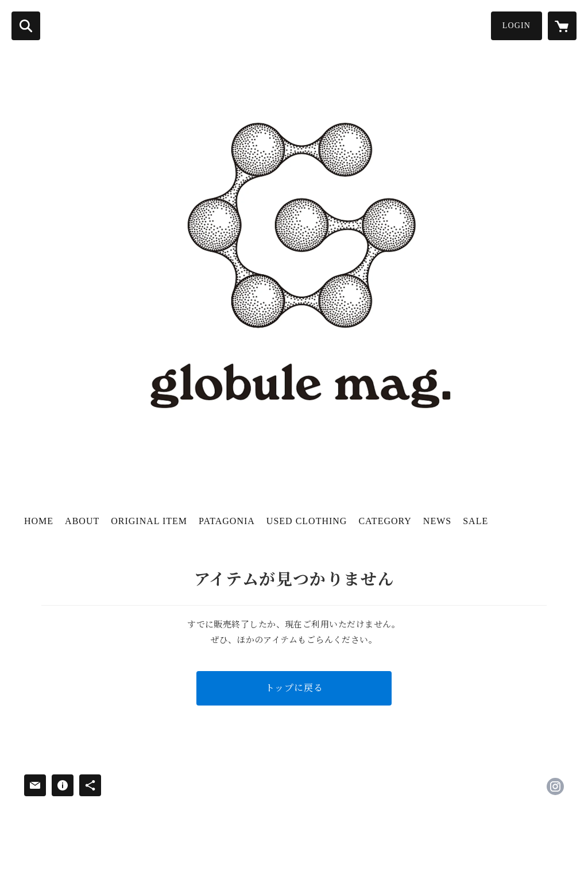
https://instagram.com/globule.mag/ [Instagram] (555, 786)
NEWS (437, 521)
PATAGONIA (227, 521)
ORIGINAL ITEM (149, 521)
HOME (39, 521)
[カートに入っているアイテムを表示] (562, 26)
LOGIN (517, 26)
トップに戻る (294, 688)
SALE (475, 521)
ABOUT (82, 521)
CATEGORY (385, 521)
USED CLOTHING (307, 521)
